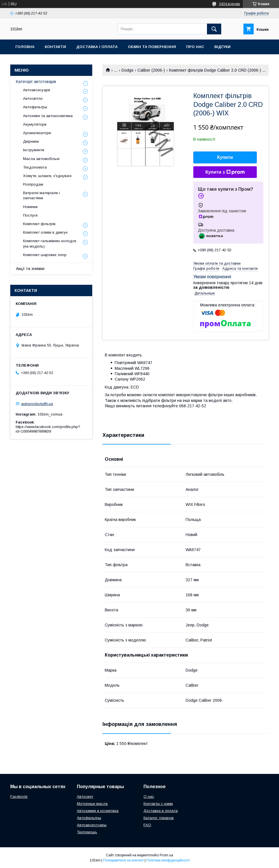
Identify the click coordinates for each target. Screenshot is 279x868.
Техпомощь (87, 832)
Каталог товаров (159, 818)
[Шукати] (214, 29)
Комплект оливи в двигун (45, 232)
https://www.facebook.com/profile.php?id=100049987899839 (48, 429)
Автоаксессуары (92, 825)
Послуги (30, 215)
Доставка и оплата (161, 811)
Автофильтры (35, 107)
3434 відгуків (229, 4)
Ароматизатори (37, 133)
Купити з (225, 172)
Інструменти (34, 150)
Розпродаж (33, 184)
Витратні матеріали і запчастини (41, 195)
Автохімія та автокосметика (48, 116)
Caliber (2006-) (151, 70)
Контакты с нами (158, 804)
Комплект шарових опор (45, 255)
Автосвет (85, 797)
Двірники (31, 141)
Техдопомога (35, 167)
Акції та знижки (30, 269)
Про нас (195, 47)
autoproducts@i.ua (37, 404)
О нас (149, 797)
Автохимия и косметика (98, 811)
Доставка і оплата (97, 47)
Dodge (128, 70)
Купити (225, 157)
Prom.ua (166, 855)
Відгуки (222, 47)
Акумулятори (35, 124)
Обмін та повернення (152, 47)
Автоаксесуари (37, 90)
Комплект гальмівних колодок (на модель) (50, 243)
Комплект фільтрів (39, 224)
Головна (25, 47)
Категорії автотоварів (36, 82)
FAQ (147, 825)
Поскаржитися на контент (123, 860)
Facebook (19, 797)
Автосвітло (33, 98)
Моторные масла (92, 804)
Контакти (55, 47)
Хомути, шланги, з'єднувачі (47, 176)
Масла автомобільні (41, 159)
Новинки (30, 207)
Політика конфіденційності (168, 860)
